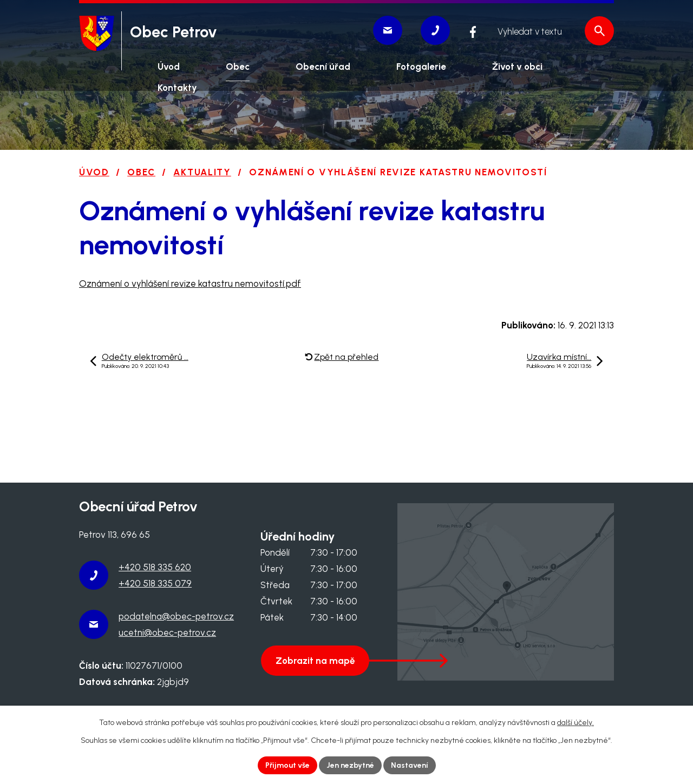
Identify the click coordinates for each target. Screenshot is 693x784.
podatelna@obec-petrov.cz (176, 616)
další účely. (576, 723)
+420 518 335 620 (155, 567)
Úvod (94, 172)
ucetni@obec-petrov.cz (167, 633)
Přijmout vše (287, 765)
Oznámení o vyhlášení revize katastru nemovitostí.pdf (190, 284)
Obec (141, 172)
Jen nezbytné (350, 765)
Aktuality (202, 172)
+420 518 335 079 (155, 583)
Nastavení (410, 765)
